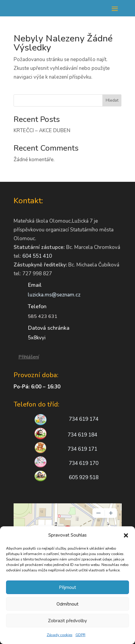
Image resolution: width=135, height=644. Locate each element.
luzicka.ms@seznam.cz (54, 295)
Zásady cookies (60, 635)
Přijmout (67, 587)
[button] (126, 535)
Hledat (112, 100)
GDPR (80, 635)
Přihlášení (29, 357)
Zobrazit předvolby (67, 621)
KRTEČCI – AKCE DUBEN (42, 131)
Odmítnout (67, 604)
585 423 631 (43, 316)
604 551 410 (37, 256)
